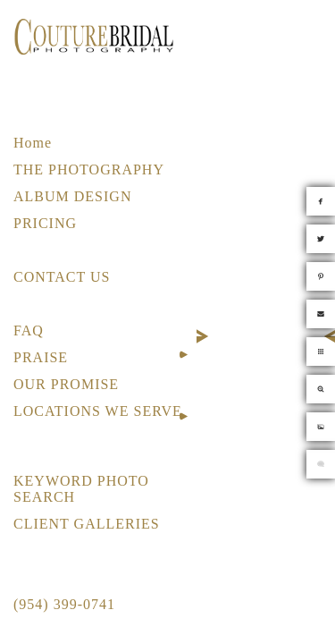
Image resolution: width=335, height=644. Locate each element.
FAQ (29, 330)
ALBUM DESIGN (72, 196)
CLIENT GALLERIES (87, 524)
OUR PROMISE (66, 384)
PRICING (45, 223)
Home (33, 143)
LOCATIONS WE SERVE (98, 411)
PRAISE (41, 357)
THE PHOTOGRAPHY (89, 169)
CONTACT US (62, 277)
